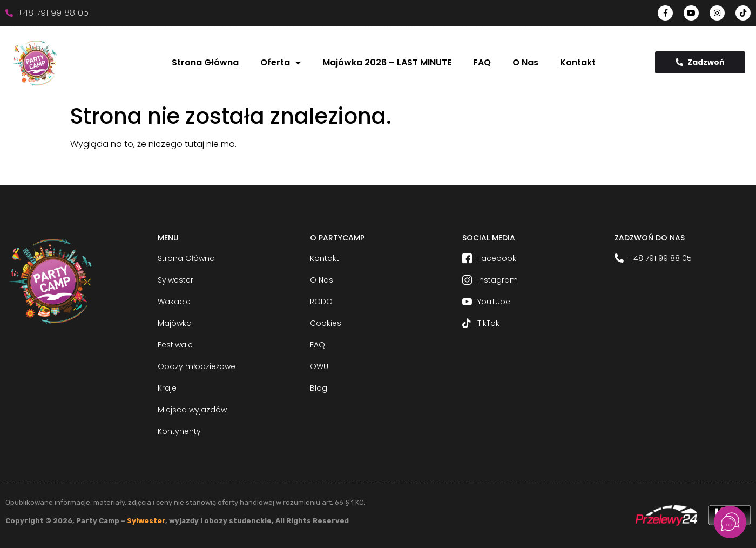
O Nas (525, 62)
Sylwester (146, 521)
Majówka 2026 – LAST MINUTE (387, 62)
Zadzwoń (700, 62)
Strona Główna (205, 62)
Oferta (281, 63)
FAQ (482, 62)
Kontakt (578, 62)
